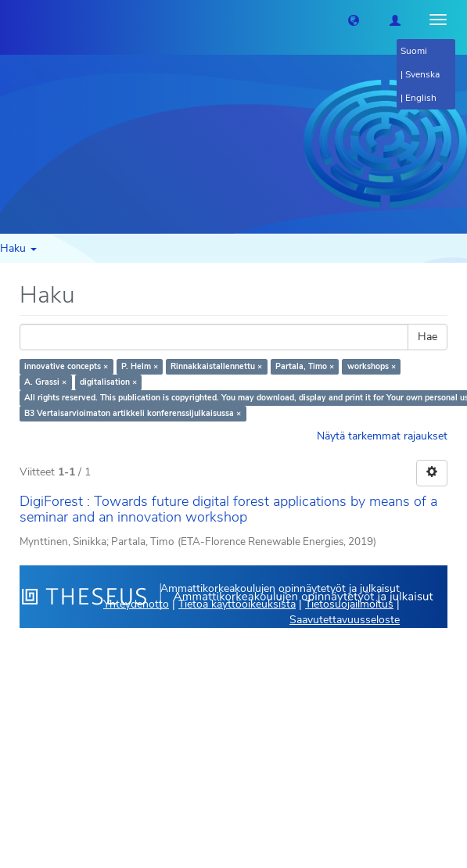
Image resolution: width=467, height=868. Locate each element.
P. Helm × (140, 366)
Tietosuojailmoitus (349, 604)
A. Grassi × (45, 382)
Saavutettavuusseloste (345, 620)
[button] (354, 20)
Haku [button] (18, 248)
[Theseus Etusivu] (12, 20)
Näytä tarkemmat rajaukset (382, 436)
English (421, 98)
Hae (427, 337)
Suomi (414, 51)
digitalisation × (108, 382)
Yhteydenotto (136, 604)
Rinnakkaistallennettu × (216, 366)
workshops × (372, 366)
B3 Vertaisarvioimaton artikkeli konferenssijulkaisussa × (133, 413)
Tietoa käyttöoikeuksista (237, 604)
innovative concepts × (66, 366)
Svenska (422, 74)
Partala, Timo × (305, 366)
